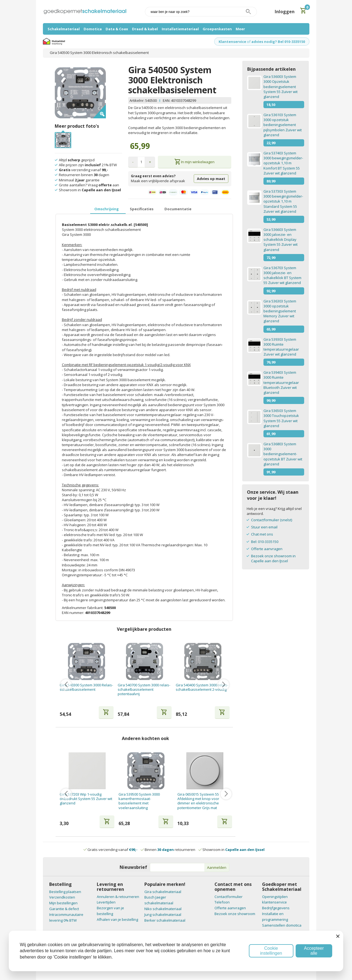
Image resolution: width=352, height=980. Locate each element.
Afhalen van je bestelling (117, 919)
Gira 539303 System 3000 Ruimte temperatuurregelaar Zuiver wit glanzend (281, 347)
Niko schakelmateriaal (163, 909)
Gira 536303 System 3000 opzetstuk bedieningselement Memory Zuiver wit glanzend (280, 311)
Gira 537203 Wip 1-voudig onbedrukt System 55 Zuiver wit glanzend (86, 799)
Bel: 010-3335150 (265, 542)
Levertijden (106, 902)
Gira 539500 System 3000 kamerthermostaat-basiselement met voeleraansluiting (139, 801)
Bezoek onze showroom (235, 914)
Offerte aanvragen (267, 549)
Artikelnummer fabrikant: (83, 608)
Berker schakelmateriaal (165, 920)
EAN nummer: (73, 613)
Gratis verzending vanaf (112, 850)
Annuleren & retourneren (118, 897)
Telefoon (222, 902)
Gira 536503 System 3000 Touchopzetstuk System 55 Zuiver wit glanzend (281, 418)
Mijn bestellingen (63, 903)
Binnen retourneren (168, 850)
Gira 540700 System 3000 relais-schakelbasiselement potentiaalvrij (144, 690)
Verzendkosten (62, 897)
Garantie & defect (64, 909)
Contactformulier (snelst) (272, 520)
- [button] (133, 162)
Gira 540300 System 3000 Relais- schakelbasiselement (86, 687)
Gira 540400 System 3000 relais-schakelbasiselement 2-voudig (202, 687)
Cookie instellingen (271, 951)
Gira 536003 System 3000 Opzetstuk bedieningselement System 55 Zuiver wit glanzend (280, 87)
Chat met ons (262, 534)
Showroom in (232, 850)
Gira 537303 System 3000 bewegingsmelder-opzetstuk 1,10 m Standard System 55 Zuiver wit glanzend (283, 201)
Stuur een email (264, 527)
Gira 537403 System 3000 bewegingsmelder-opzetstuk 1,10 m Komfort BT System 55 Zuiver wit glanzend (283, 163)
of (249, 42)
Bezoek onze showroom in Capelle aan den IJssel (273, 558)
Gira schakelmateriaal (163, 892)
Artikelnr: (137, 100)
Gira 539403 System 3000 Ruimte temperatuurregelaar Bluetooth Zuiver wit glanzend (281, 382)
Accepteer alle (314, 951)
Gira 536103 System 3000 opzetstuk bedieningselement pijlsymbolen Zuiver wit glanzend (283, 125)
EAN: (167, 100)
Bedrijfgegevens (276, 908)
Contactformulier (229, 897)
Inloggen (285, 12)
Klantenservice (232, 42)
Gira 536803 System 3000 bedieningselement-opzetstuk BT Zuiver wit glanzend (283, 454)
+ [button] (150, 162)
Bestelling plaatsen (65, 892)
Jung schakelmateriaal (163, 915)
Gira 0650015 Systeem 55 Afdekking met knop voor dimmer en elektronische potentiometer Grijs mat (198, 801)
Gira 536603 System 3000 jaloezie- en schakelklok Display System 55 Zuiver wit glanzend (280, 240)
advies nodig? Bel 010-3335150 (278, 42)
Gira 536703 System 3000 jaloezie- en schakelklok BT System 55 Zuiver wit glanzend (282, 275)
